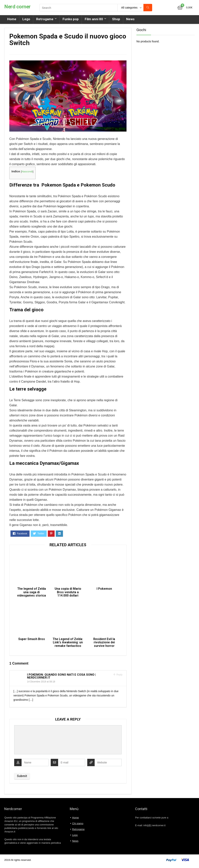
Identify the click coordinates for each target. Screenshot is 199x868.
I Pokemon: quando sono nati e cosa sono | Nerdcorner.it (61, 678)
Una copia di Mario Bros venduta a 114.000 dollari (68, 593)
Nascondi (27, 171)
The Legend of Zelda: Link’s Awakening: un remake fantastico (68, 645)
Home (12, 19)
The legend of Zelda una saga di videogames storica (31, 593)
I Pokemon (104, 590)
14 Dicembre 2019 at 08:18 (41, 684)
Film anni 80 (94, 19)
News (130, 19)
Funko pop (71, 19)
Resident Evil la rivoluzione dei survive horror (104, 645)
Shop (116, 19)
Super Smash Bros (31, 641)
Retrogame (45, 19)
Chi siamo (78, 826)
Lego (26, 19)
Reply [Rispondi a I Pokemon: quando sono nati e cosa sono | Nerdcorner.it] (119, 677)
